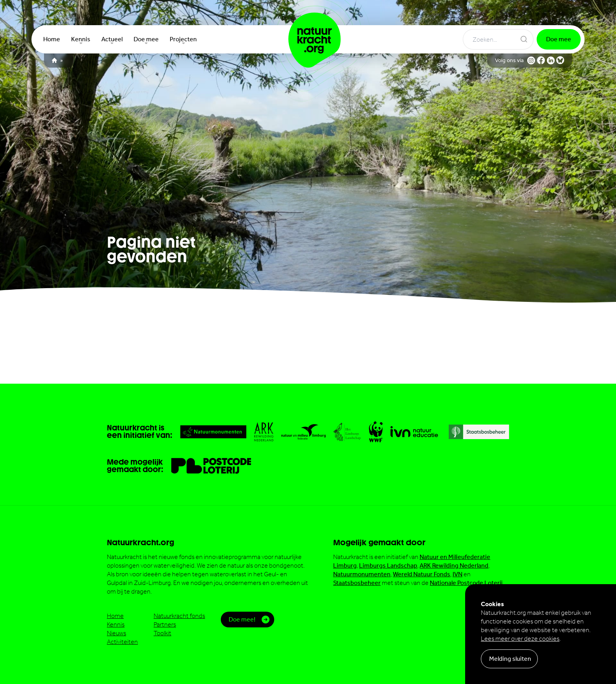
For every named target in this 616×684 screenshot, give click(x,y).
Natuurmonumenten (362, 574)
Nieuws (116, 633)
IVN (457, 574)
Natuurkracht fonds (179, 616)
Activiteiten (122, 642)
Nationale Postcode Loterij (466, 583)
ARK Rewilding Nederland (454, 565)
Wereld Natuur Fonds (422, 574)
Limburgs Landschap (388, 565)
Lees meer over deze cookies (520, 639)
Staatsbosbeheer (357, 583)
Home (115, 616)
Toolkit (162, 633)
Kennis (116, 624)
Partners (165, 624)
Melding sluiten (510, 659)
